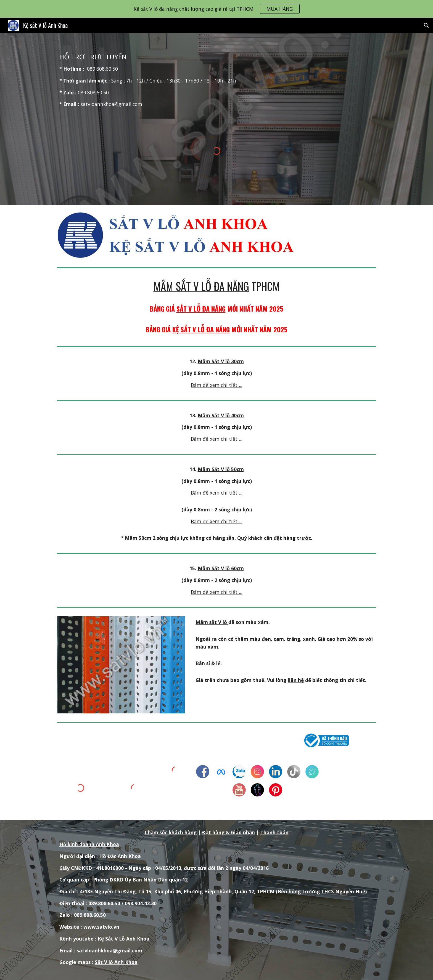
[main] (216, 80)
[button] (426, 25)
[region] (216, 9)
